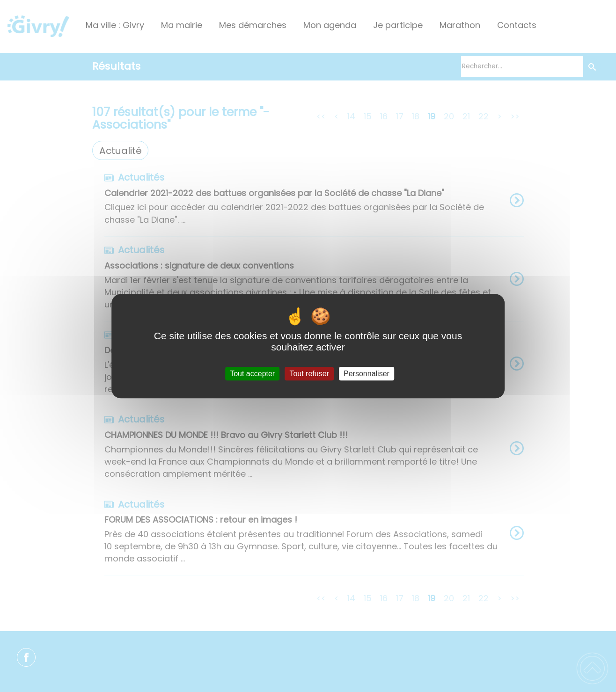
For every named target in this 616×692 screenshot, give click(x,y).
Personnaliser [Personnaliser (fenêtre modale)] (367, 374)
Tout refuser (309, 374)
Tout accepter (252, 374)
